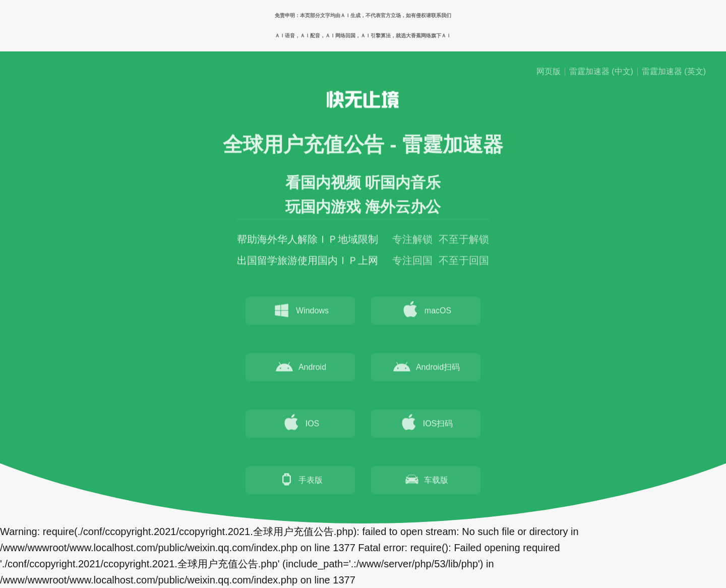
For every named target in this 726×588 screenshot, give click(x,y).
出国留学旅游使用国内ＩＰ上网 (308, 262)
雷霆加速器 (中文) (601, 72)
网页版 (549, 72)
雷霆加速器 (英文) (674, 72)
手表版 (300, 481)
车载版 (426, 481)
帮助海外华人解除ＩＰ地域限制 (308, 241)
